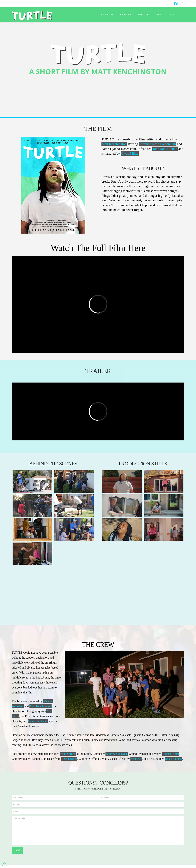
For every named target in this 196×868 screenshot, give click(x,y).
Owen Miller (130, 153)
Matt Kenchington (114, 144)
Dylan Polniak (173, 759)
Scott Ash (136, 759)
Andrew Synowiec (117, 754)
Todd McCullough (165, 149)
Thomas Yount (171, 754)
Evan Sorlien (68, 754)
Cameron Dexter (38, 721)
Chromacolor (69, 759)
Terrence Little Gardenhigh (158, 144)
